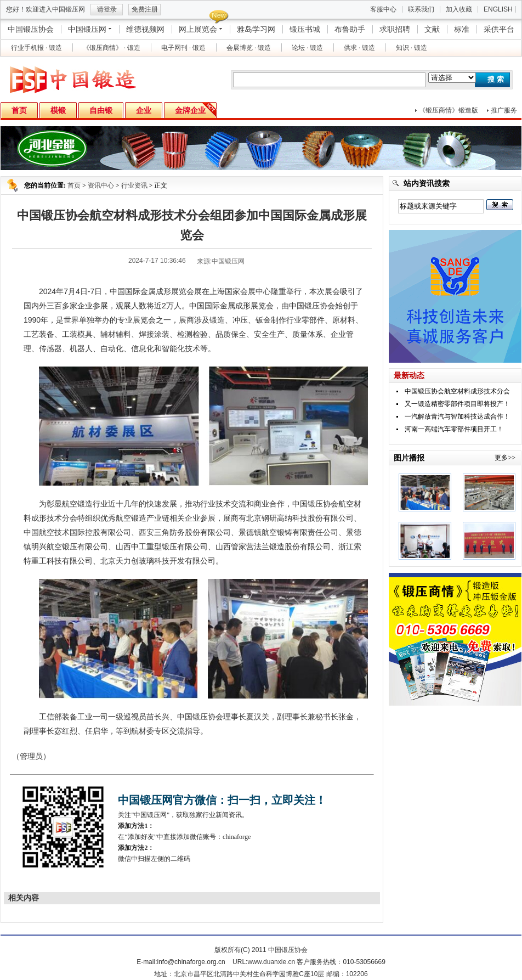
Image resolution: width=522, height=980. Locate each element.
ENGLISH (498, 9)
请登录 (107, 9)
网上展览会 (198, 29)
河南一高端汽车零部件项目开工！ (454, 429)
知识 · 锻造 (412, 48)
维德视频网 (145, 29)
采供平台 (499, 29)
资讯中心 (101, 185)
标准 (462, 29)
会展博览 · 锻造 (249, 48)
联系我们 (421, 9)
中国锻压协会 (31, 29)
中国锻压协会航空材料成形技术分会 (457, 391)
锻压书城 (305, 29)
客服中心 (383, 9)
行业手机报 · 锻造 (36, 48)
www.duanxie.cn (271, 962)
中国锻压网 (87, 29)
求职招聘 (395, 29)
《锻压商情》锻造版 (449, 110)
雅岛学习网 (256, 29)
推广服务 (504, 110)
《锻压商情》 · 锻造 (112, 48)
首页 (74, 185)
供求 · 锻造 (359, 48)
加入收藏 (459, 9)
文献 (432, 29)
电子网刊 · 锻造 (183, 48)
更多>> (505, 458)
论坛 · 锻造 (307, 48)
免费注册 (145, 9)
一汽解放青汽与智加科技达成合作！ (457, 416)
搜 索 (496, 79)
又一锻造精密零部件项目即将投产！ (457, 404)
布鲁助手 (350, 29)
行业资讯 (134, 185)
